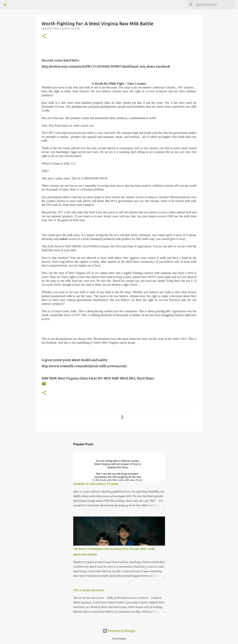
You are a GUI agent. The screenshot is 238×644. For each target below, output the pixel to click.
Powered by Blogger (119, 631)
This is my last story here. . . (90, 590)
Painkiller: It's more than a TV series (96, 484)
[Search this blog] (215, 5)
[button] (44, 36)
